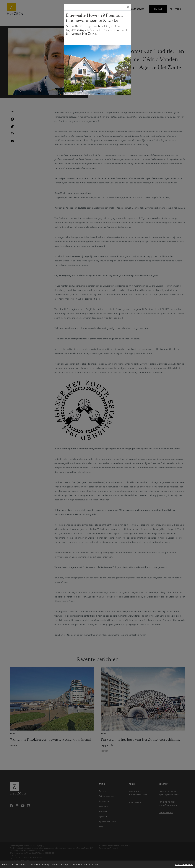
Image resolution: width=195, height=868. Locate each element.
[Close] (128, 7)
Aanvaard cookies (184, 864)
